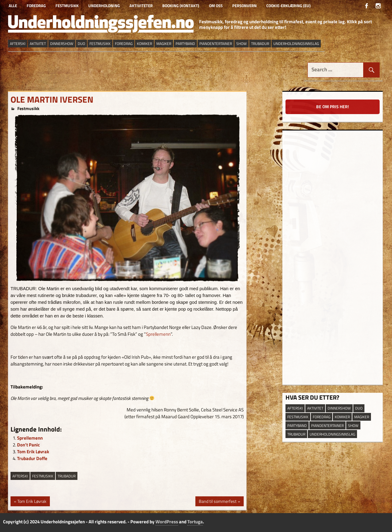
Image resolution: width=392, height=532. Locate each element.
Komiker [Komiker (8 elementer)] (144, 44)
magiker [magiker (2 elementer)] (164, 44)
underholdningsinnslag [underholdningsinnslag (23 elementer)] (296, 44)
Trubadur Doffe (32, 458)
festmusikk (43, 476)
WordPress (167, 522)
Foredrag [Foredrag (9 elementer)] (124, 44)
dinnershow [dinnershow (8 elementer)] (62, 44)
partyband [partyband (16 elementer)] (185, 44)
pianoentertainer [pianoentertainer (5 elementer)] (216, 44)
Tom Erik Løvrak (33, 452)
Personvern (244, 6)
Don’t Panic (28, 445)
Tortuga (195, 522)
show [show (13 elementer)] (242, 44)
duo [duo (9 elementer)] (81, 44)
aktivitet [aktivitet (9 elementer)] (38, 44)
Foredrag (36, 6)
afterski (20, 476)
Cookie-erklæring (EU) (288, 6)
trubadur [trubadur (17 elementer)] (260, 44)
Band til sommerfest (218, 502)
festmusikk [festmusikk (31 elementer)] (100, 44)
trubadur (67, 476)
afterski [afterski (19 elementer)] (18, 44)
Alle (13, 6)
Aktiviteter (141, 6)
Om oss (216, 6)
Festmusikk (67, 6)
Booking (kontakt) (181, 6)
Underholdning (104, 6)
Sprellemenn (158, 334)
